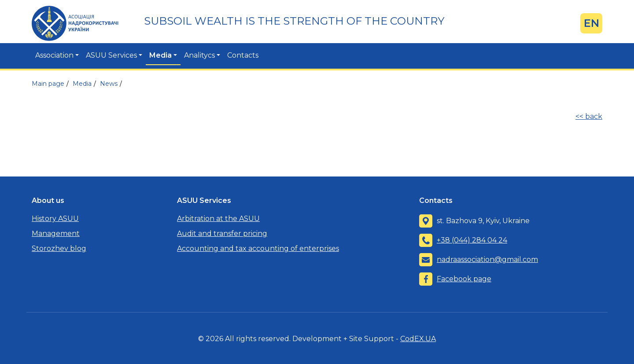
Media (160, 55)
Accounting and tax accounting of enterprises (258, 248)
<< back (589, 116)
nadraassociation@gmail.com (487, 259)
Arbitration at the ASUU (218, 219)
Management (56, 233)
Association (54, 55)
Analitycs (199, 55)
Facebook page (464, 279)
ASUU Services (111, 55)
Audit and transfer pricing (222, 233)
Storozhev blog (59, 248)
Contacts (243, 55)
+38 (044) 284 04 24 (472, 240)
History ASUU (55, 219)
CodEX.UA (418, 339)
